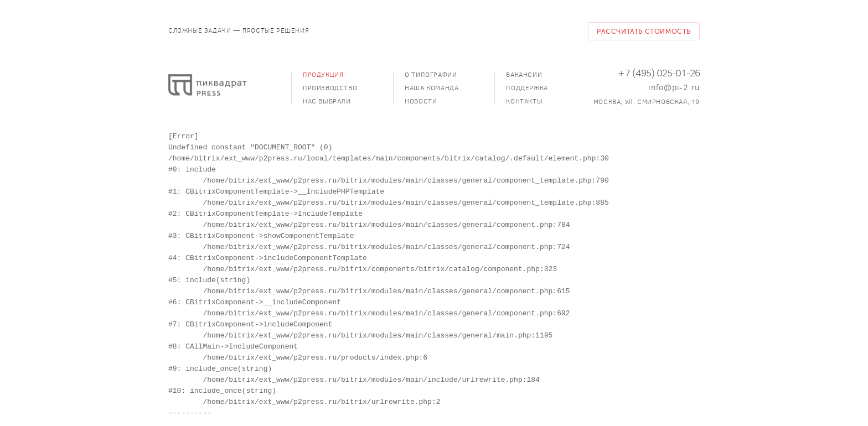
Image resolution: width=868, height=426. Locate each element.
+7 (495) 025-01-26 (659, 73)
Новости (421, 101)
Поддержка (527, 88)
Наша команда (432, 88)
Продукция (323, 75)
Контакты (524, 101)
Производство (330, 88)
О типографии (431, 75)
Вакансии (524, 75)
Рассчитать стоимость (644, 32)
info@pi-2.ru (674, 87)
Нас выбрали (327, 101)
